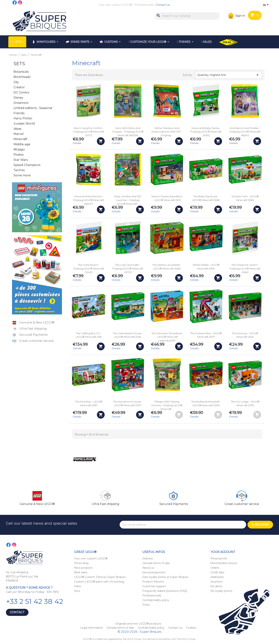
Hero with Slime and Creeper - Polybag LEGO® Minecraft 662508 (128, 132)
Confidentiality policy (156, 600)
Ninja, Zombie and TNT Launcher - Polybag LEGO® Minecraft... (128, 200)
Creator (19, 87)
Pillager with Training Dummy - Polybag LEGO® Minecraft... (167, 405)
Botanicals (21, 72)
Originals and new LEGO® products (138, 624)
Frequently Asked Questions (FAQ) (165, 591)
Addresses (217, 577)
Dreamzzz (21, 103)
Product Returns (153, 582)
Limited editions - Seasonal (33, 108)
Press (146, 605)
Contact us (163, 5)
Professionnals (144, 5)
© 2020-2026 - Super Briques (139, 632)
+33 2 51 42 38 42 (34, 601)
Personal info (219, 559)
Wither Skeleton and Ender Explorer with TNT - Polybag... (167, 132)
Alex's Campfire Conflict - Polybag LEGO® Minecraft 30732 (89, 132)
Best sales (81, 572)
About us (148, 568)
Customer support (154, 586)
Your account (223, 552)
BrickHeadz (22, 77)
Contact (17, 612)
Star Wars (21, 160)
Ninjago (19, 149)
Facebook (15, 3)
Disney (18, 98)
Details (77, 143)
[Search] (187, 16)
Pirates (18, 155)
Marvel (19, 134)
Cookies (191, 628)
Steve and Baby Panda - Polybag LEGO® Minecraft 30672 (206, 132)
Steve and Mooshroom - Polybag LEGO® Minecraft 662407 (89, 200)
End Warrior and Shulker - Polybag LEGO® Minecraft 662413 (245, 132)
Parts (78, 586)
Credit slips (217, 572)
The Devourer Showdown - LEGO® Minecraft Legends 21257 (167, 337)
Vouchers (216, 582)
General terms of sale (156, 563)
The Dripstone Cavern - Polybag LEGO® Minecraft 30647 (245, 269)
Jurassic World (24, 124)
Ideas (17, 129)
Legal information (92, 628)
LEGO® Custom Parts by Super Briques (100, 577)
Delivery (148, 559)
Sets (19, 64)
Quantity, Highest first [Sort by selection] (229, 75)
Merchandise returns (224, 563)
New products (83, 568)
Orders (215, 568)
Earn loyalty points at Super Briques (165, 577)
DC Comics (21, 92)
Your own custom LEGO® (115, 5)
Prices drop (81, 563)
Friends (19, 113)
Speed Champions (27, 165)
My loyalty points (221, 591)
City (16, 82)
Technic (19, 170)
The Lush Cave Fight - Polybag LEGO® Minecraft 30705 (128, 269)
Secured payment (154, 572)
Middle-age (22, 144)
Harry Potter (23, 118)
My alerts (216, 586)
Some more (22, 175)
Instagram (20, 3)
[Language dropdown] (266, 5)
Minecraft (21, 139)
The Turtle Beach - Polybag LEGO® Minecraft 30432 (89, 269)
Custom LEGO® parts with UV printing (99, 582)
